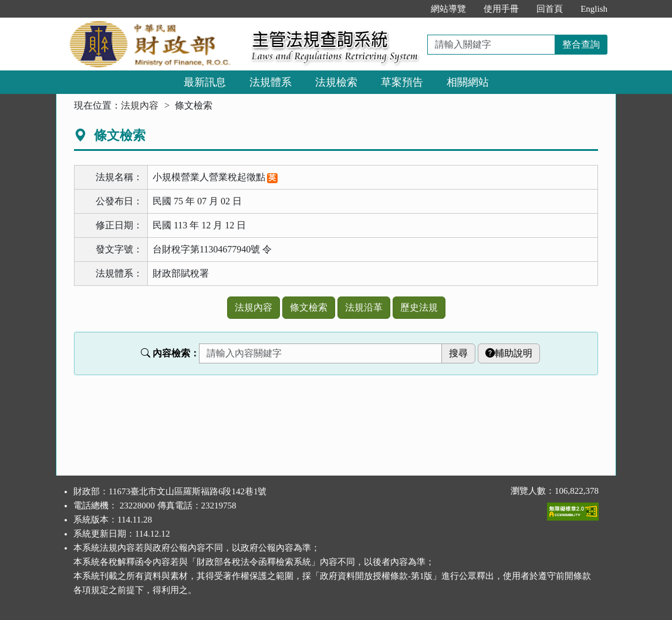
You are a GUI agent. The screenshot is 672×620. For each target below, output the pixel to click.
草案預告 (402, 82)
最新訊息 (205, 82)
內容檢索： (170, 353)
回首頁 (550, 9)
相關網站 (468, 82)
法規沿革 (364, 307)
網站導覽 (448, 9)
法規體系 (271, 82)
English (594, 9)
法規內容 (140, 105)
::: (410, 9)
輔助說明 (509, 353)
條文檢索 (309, 307)
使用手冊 (501, 9)
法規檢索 (336, 82)
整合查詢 (581, 44)
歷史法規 (419, 307)
